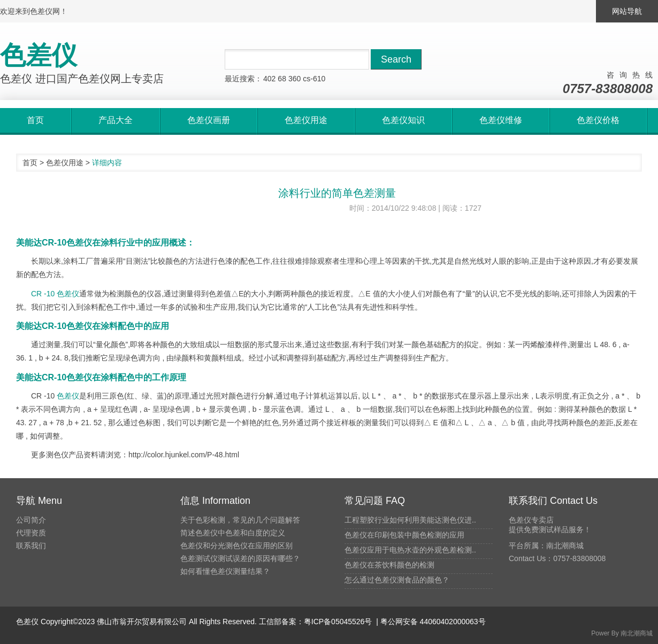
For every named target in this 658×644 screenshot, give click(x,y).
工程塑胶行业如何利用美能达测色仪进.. (410, 520)
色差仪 (68, 396)
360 (294, 79)
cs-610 (314, 79)
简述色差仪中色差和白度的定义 (233, 533)
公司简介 (31, 520)
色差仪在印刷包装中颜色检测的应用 (404, 535)
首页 (30, 163)
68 (282, 79)
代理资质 (31, 533)
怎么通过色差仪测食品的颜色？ (397, 580)
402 (269, 79)
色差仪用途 (65, 163)
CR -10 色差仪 (55, 294)
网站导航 (627, 11)
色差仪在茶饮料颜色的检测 (389, 565)
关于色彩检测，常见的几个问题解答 (240, 520)
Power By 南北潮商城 (622, 633)
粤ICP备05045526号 (338, 622)
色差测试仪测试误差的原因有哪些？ (240, 558)
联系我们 (31, 546)
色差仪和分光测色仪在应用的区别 (236, 546)
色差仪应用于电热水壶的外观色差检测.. (410, 550)
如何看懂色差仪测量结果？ (225, 571)
